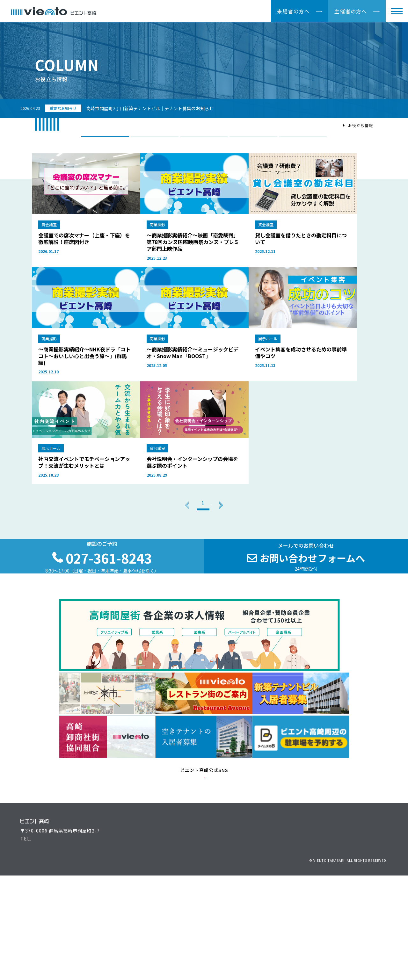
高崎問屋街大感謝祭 (284, 929)
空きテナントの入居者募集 (147, 939)
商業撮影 (155, 140)
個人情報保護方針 (320, 955)
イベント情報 (219, 910)
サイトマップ (375, 955)
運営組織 (272, 910)
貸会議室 (303, 140)
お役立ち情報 (219, 919)
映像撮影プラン (254, 140)
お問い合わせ (286, 955)
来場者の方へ (293, 11)
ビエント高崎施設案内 (142, 929)
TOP (336, 125)
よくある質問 (219, 939)
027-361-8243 (48, 948)
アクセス (364, 910)
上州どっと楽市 (279, 919)
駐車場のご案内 (371, 919)
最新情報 (214, 929)
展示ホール (204, 140)
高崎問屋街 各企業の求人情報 (294, 939)
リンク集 (350, 955)
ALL (105, 140)
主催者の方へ (351, 11)
